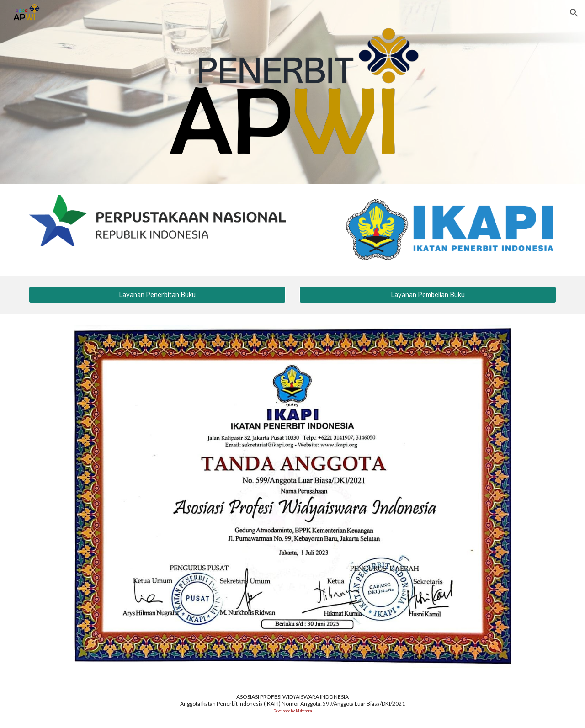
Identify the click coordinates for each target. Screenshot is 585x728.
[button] (574, 13)
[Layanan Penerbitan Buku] (157, 295)
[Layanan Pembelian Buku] (428, 295)
